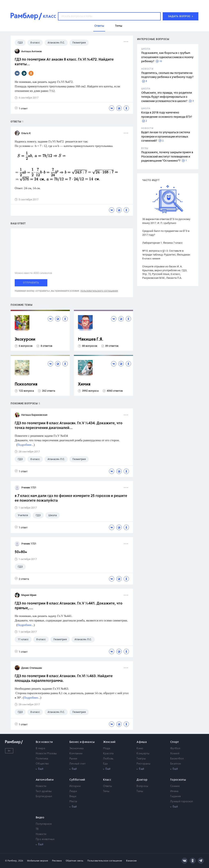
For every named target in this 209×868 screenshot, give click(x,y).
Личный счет (77, 764)
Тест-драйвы (44, 791)
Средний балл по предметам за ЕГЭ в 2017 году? (166, 233)
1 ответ (21, 108)
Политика (42, 759)
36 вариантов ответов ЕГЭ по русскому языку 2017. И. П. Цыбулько (166, 221)
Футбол (175, 749)
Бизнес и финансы (82, 742)
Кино (140, 749)
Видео (40, 818)
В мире (40, 749)
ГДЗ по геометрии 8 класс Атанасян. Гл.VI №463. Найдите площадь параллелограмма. (64, 679)
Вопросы (142, 786)
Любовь (108, 759)
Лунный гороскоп (182, 802)
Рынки (73, 759)
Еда (105, 764)
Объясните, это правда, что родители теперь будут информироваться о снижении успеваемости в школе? (167, 97)
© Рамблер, (11, 861)
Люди (73, 791)
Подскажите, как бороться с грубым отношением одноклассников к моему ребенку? (167, 57)
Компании (76, 754)
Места (73, 802)
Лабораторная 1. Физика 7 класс (162, 243)
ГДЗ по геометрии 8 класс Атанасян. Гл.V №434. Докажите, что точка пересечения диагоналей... (69, 426)
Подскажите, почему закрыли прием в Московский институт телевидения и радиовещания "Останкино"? (167, 157)
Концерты (143, 754)
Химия (84, 384)
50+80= (21, 552)
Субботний (77, 780)
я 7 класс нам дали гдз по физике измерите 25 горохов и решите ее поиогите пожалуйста (71, 498)
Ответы (108, 786)
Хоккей (175, 754)
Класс (107, 780)
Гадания (175, 796)
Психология (26, 384)
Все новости (44, 742)
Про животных (45, 839)
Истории (75, 786)
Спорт (175, 742)
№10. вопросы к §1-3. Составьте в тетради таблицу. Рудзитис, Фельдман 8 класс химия (166, 255)
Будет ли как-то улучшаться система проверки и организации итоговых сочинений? (166, 137)
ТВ (37, 829)
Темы (106, 791)
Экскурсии (25, 340)
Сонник (175, 786)
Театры (141, 759)
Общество (42, 764)
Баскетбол (177, 759)
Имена (174, 791)
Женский (109, 742)
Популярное (44, 824)
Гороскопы (178, 780)
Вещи (73, 796)
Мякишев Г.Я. (91, 340)
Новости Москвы (46, 754)
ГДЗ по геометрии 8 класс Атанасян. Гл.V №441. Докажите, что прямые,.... (69, 606)
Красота (108, 754)
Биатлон (176, 764)
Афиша (142, 742)
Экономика (77, 749)
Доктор (142, 780)
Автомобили (45, 780)
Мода (107, 749)
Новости (41, 786)
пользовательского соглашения (99, 291)
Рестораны (143, 764)
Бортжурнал (44, 796)
